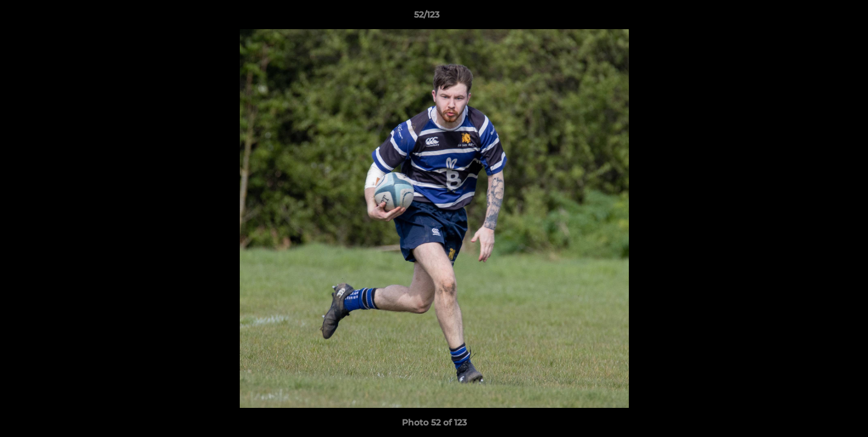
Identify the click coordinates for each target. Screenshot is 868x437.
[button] (817, 18)
